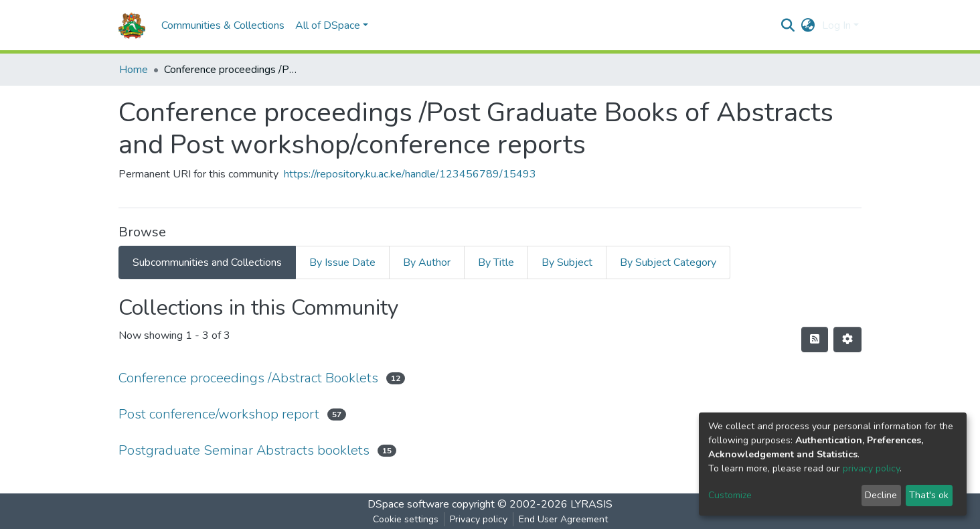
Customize (730, 495)
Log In (836, 25)
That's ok (929, 495)
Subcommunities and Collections (207, 262)
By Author (427, 262)
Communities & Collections (223, 25)
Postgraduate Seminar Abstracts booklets (244, 450)
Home (134, 70)
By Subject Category (668, 262)
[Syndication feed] (815, 339)
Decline (881, 495)
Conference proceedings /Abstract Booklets (248, 378)
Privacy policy (479, 519)
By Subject (567, 262)
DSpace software (408, 504)
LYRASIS (591, 504)
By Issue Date (342, 262)
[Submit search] (788, 25)
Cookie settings (406, 519)
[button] (808, 25)
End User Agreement (563, 519)
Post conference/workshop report (219, 414)
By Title (496, 262)
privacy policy (871, 468)
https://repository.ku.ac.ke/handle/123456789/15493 (410, 174)
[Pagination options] (847, 339)
